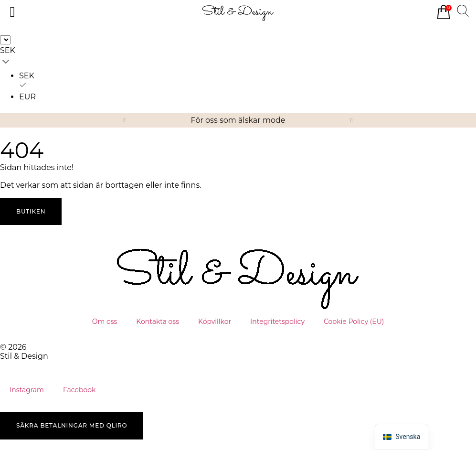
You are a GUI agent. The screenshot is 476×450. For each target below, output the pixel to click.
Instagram (27, 390)
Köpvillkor (215, 321)
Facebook (79, 390)
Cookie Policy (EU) (354, 321)
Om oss (105, 321)
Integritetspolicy (277, 321)
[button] (125, 120)
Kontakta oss (158, 321)
